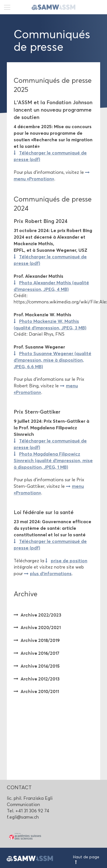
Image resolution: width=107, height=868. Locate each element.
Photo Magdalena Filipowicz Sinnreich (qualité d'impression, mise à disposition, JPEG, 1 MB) (53, 460)
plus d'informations (51, 573)
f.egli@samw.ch (23, 817)
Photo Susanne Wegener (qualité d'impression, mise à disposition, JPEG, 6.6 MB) (53, 360)
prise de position (69, 561)
